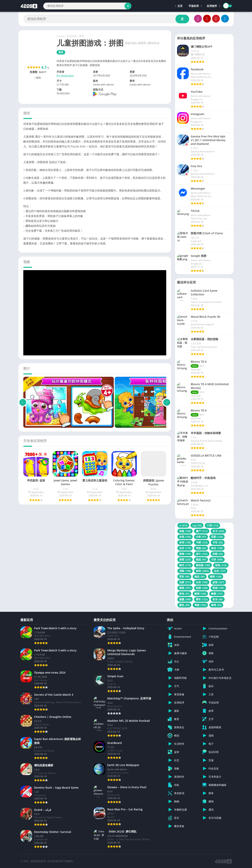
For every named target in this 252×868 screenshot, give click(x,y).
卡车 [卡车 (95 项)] (218, 542)
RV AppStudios (65, 75)
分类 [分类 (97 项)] (201, 537)
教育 (82, 36)
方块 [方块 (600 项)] (217, 559)
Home (60, 36)
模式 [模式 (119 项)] (185, 565)
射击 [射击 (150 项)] (217, 548)
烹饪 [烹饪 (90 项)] (184, 577)
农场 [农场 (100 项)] (185, 537)
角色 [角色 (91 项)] (184, 594)
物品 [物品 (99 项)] (200, 577)
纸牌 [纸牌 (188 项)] (202, 588)
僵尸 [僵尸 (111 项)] (202, 531)
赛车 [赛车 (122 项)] (202, 599)
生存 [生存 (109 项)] (202, 582)
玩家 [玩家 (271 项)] (185, 582)
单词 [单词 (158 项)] (185, 542)
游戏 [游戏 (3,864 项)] (202, 571)
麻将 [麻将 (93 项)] (216, 605)
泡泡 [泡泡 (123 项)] (221, 565)
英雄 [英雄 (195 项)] (218, 588)
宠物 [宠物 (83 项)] (201, 548)
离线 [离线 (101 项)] (185, 588)
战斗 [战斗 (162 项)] (202, 554)
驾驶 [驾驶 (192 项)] (200, 605)
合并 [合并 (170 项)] (185, 548)
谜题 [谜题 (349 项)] (185, 599)
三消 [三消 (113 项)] (212, 525)
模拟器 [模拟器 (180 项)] (203, 565)
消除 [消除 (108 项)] (185, 571)
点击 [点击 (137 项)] (220, 571)
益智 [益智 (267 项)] (218, 582)
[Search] (87, 6)
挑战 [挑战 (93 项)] (201, 559)
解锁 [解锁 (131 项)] (217, 594)
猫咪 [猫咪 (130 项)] (216, 577)
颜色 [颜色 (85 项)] (184, 605)
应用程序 (212, 6)
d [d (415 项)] (183, 525)
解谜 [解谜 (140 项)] (200, 594)
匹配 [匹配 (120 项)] (217, 537)
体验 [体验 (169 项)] (185, 531)
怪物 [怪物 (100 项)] (185, 554)
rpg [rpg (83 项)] (197, 525)
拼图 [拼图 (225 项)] (185, 559)
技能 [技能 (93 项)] (218, 554)
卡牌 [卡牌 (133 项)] (202, 542)
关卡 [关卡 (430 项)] (218, 531)
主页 (179, 6)
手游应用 (194, 6)
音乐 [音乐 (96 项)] (218, 599)
